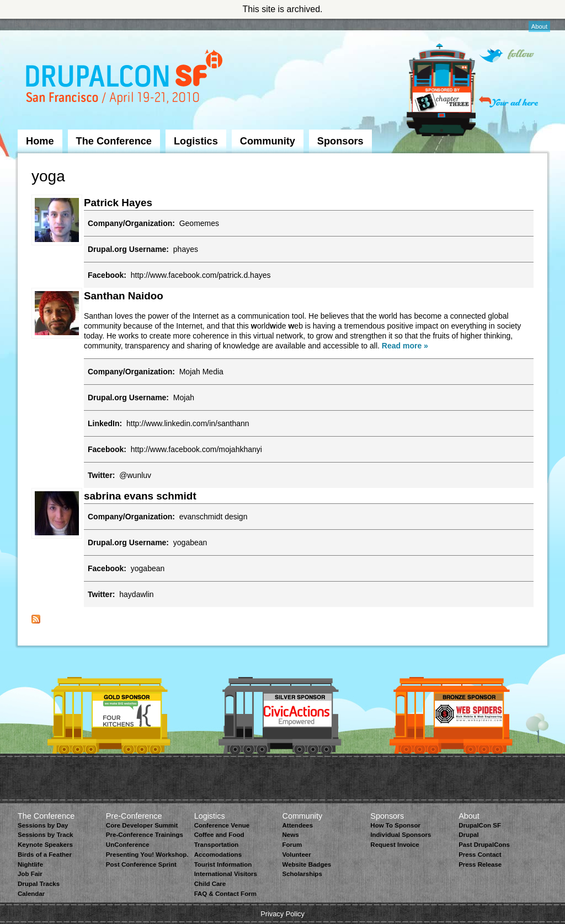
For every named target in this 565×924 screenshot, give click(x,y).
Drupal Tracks (39, 884)
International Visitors (226, 874)
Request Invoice (395, 845)
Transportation (217, 845)
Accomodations (218, 855)
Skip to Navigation (40, 24)
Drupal (468, 835)
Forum (292, 845)
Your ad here (508, 102)
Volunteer (296, 855)
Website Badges (307, 864)
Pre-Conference (134, 816)
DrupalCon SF (480, 825)
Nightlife (30, 864)
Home (40, 141)
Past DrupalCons (484, 845)
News (290, 835)
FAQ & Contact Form (225, 894)
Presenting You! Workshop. (147, 855)
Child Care (210, 884)
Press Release (480, 864)
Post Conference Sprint (141, 864)
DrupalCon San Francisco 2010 (126, 79)
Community (268, 141)
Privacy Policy (282, 914)
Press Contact (480, 855)
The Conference (114, 141)
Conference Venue (222, 825)
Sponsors (340, 141)
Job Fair (30, 874)
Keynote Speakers (45, 845)
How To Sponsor (395, 825)
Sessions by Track (46, 835)
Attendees (297, 825)
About (539, 26)
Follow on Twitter (507, 55)
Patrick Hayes (118, 203)
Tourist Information (223, 864)
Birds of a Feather (45, 855)
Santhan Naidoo (124, 296)
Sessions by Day (43, 825)
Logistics (196, 141)
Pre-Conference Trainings (145, 835)
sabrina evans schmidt (140, 496)
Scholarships (302, 874)
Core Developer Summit (142, 825)
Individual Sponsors (401, 835)
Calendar (31, 894)
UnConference (128, 845)
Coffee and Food (219, 835)
